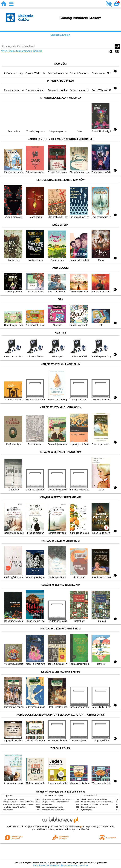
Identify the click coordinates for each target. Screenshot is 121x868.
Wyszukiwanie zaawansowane (17, 51)
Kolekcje (38, 51)
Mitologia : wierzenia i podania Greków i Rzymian (20, 802)
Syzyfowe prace (87, 810)
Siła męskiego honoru (89, 807)
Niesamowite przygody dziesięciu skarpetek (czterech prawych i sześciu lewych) (31, 805)
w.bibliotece (74, 826)
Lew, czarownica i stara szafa (13, 799)
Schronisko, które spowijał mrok (53, 810)
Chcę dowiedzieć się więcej (46, 865)
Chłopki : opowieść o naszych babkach (56, 802)
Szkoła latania (8, 810)
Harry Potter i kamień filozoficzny (15, 807)
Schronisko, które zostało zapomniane (95, 805)
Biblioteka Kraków (61, 35)
